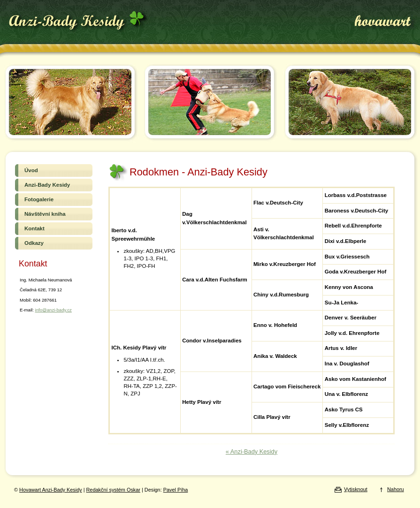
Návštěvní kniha (54, 214)
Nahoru (396, 489)
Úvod (54, 170)
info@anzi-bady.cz (53, 310)
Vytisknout (356, 489)
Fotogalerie (54, 199)
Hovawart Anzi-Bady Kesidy (77, 22)
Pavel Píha (176, 490)
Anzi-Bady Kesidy (54, 185)
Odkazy (54, 243)
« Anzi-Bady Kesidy (252, 451)
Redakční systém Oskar (113, 490)
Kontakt (54, 228)
